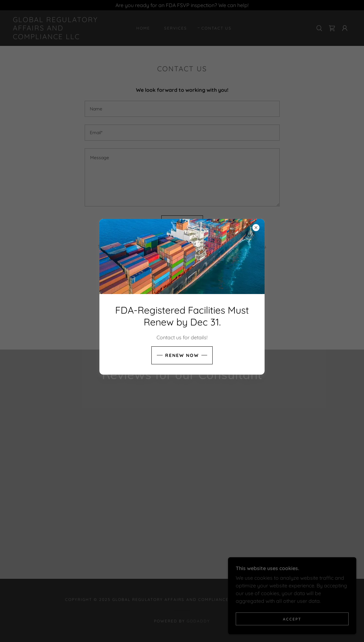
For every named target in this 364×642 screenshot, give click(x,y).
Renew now (182, 355)
